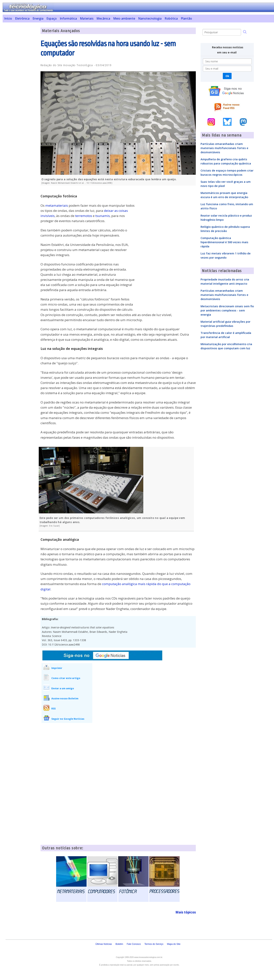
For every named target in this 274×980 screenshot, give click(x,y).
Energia (38, 18)
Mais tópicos (186, 912)
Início (8, 18)
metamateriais (57, 205)
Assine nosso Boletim (65, 698)
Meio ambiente (124, 18)
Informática (68, 18)
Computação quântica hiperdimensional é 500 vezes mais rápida (224, 242)
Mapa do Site (174, 944)
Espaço (52, 18)
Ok (227, 76)
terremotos (84, 216)
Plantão (186, 18)
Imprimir (57, 668)
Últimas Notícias (104, 944)
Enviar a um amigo (63, 688)
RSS (53, 708)
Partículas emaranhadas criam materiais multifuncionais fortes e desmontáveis (224, 148)
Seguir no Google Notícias (68, 719)
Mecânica (103, 18)
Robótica (171, 18)
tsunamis (103, 216)
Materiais (87, 18)
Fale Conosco (134, 944)
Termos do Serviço (154, 944)
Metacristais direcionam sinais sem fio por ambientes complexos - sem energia (227, 310)
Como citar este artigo (66, 678)
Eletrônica (22, 18)
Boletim (119, 944)
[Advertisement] (20, 85)
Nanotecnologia (150, 18)
